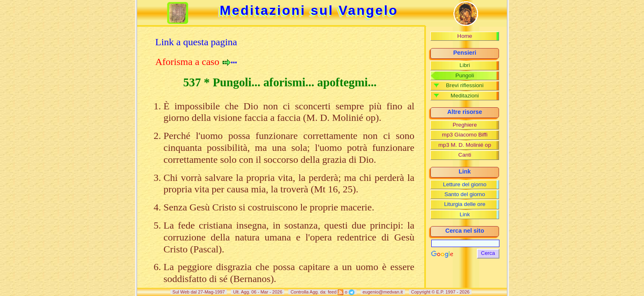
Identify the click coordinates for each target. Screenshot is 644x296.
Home (465, 36)
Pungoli (465, 75)
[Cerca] (465, 243)
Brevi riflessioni (465, 85)
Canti (465, 155)
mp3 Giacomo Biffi (465, 135)
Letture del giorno (465, 184)
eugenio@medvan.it (383, 292)
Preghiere (465, 125)
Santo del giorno (465, 194)
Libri (465, 65)
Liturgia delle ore (465, 204)
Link (465, 214)
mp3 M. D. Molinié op (465, 145)
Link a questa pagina (196, 42)
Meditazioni (465, 96)
